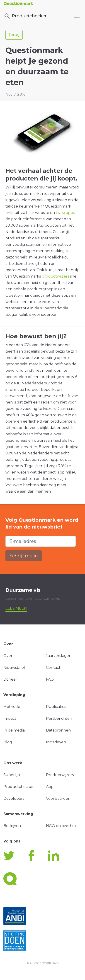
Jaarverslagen (59, 656)
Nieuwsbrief (14, 668)
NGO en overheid (62, 826)
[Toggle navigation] (77, 16)
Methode (12, 707)
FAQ (50, 679)
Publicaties (56, 707)
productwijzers (55, 276)
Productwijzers (60, 775)
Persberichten (59, 718)
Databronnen (58, 730)
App (50, 787)
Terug (14, 35)
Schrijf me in (24, 556)
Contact (53, 668)
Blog (8, 742)
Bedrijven (12, 826)
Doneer (10, 679)
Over (8, 656)
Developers (14, 798)
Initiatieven (56, 742)
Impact (10, 718)
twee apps (65, 213)
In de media (14, 730)
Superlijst (12, 775)
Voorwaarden (58, 798)
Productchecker (25, 16)
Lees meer (16, 608)
